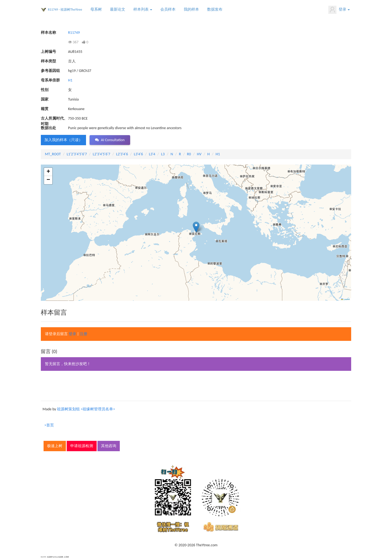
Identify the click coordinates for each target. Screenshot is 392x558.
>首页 (49, 425)
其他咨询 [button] (109, 446)
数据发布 (215, 9)
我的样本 (191, 9)
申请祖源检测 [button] (82, 446)
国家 (45, 99)
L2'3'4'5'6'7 (102, 154)
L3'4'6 (138, 154)
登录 (339, 10)
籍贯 (45, 109)
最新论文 (118, 9)
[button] (196, 227)
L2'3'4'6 (122, 154)
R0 (189, 154)
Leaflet (345, 299)
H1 (70, 80)
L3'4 (152, 154)
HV (199, 154)
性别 (45, 90)
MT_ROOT (53, 154)
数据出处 (48, 128)
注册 (84, 334)
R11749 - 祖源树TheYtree (65, 10)
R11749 (74, 33)
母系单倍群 (50, 80)
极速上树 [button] (55, 446)
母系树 (96, 9)
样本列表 (143, 9)
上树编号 (48, 52)
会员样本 (168, 9)
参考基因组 (50, 71)
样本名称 (48, 33)
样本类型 (48, 61)
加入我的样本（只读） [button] (63, 140)
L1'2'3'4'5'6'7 (77, 154)
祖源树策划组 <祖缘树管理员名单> (86, 409)
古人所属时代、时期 (54, 119)
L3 (163, 154)
